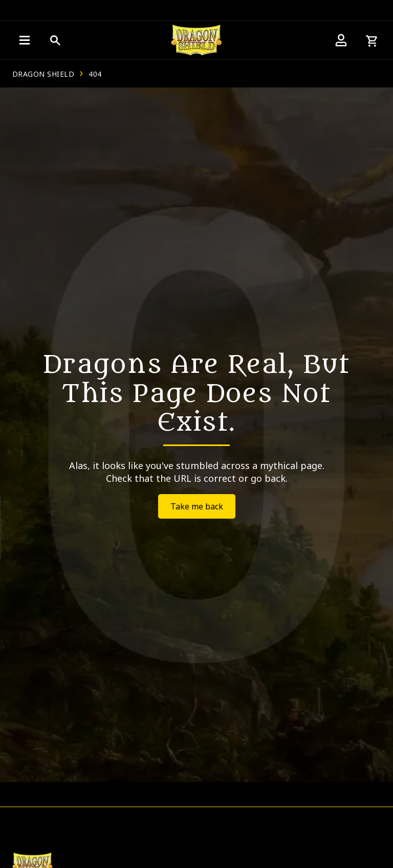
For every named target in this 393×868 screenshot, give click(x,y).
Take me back (197, 506)
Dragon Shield (43, 74)
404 (95, 74)
